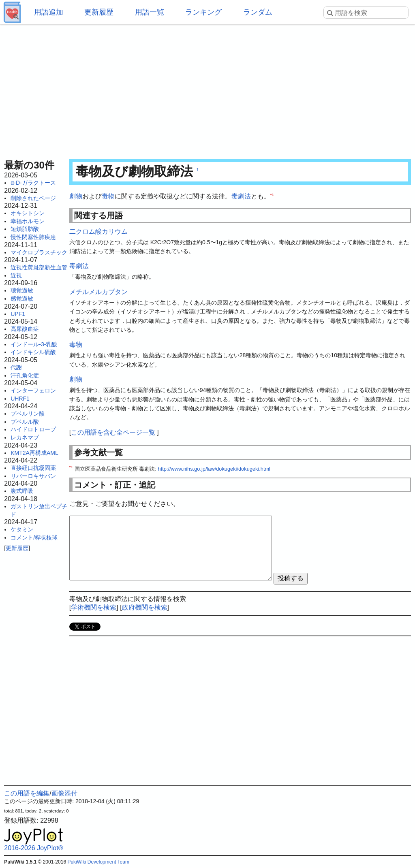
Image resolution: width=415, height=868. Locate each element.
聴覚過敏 (22, 290)
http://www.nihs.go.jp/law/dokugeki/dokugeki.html (214, 469)
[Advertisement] (207, 89)
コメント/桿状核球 (34, 537)
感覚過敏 (22, 299)
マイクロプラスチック (39, 252)
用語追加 (49, 12)
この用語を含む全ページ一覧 (113, 432)
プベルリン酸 (28, 414)
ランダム (258, 12)
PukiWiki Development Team (98, 862)
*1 (272, 195)
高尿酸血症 (25, 329)
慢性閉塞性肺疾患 (33, 237)
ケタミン (22, 529)
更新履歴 (99, 12)
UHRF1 (20, 399)
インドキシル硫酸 (33, 352)
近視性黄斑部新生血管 (39, 267)
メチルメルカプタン (98, 292)
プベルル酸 (25, 422)
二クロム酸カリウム (98, 231)
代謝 (16, 367)
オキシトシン (28, 213)
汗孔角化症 (25, 375)
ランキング (203, 12)
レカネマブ (25, 437)
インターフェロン (33, 390)
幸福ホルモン (28, 221)
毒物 (108, 196)
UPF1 (18, 314)
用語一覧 (150, 12)
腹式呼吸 (22, 491)
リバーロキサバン (33, 476)
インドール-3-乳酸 (34, 344)
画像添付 (64, 793)
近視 (16, 275)
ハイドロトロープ (33, 429)
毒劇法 (241, 196)
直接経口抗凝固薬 (33, 468)
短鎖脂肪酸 (25, 229)
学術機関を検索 (94, 607)
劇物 (76, 196)
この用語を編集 (27, 793)
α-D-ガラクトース (33, 183)
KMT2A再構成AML (34, 453)
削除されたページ (33, 198)
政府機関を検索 (145, 607)
